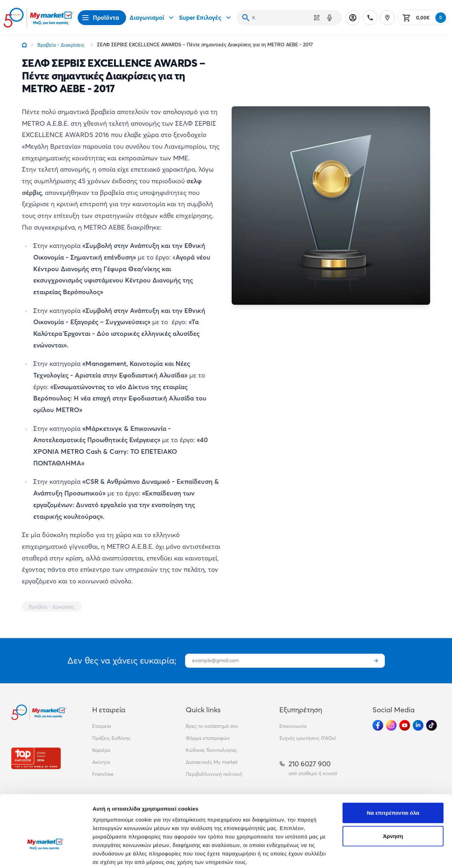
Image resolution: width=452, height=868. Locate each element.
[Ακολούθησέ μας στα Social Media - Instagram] (391, 725)
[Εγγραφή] (376, 661)
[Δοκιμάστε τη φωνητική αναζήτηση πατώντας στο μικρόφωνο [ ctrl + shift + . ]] (329, 18)
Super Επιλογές (206, 18)
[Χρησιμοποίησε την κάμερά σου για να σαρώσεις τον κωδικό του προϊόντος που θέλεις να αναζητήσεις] (317, 18)
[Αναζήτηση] (246, 18)
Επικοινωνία (293, 726)
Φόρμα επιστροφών (208, 738)
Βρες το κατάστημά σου (212, 726)
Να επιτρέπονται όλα (393, 765)
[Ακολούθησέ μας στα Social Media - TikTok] (432, 725)
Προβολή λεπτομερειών (123, 854)
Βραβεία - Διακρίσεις (61, 45)
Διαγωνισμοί (153, 18)
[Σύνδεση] (353, 18)
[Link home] (24, 45)
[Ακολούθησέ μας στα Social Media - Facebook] (378, 725)
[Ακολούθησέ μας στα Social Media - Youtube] (405, 725)
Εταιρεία (102, 726)
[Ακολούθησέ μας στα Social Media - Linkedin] (418, 725)
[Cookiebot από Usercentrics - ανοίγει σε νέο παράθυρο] (46, 854)
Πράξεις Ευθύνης (111, 738)
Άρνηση (393, 789)
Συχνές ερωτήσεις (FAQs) (308, 738)
